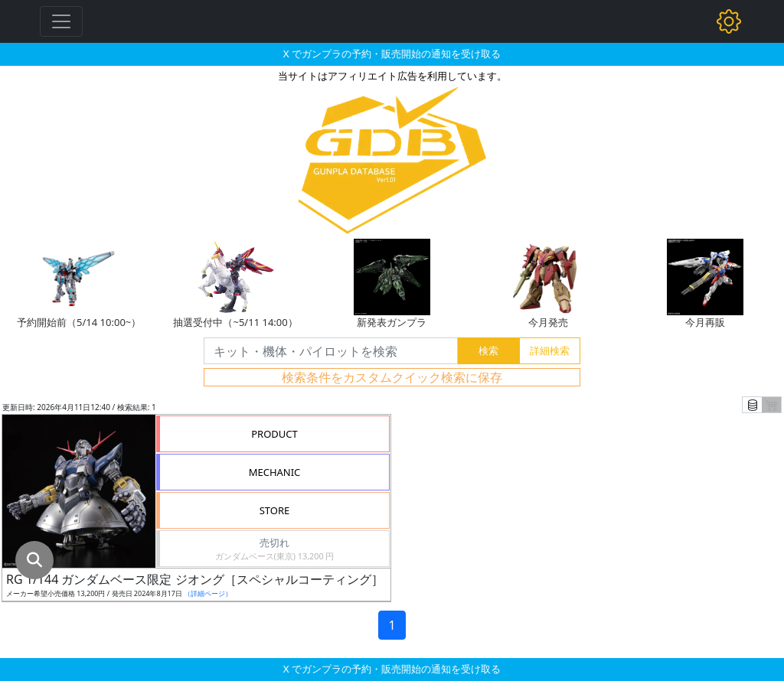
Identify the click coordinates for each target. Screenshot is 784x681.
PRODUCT (274, 434)
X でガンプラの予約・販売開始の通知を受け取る (392, 54)
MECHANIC (275, 472)
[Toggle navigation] (61, 21)
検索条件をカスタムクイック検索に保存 (392, 377)
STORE (275, 510)
